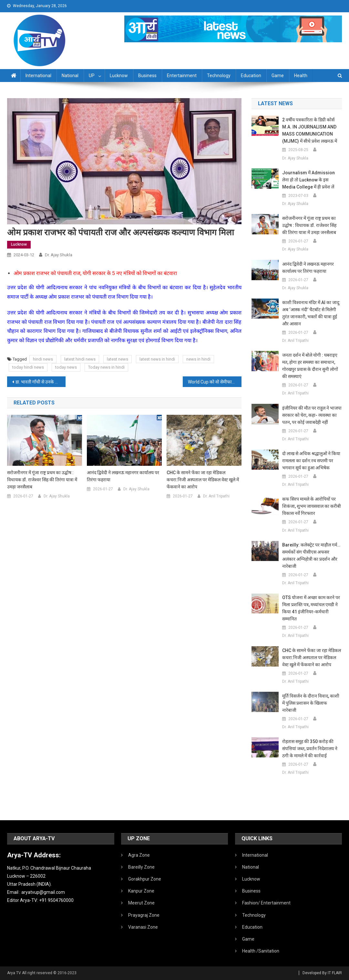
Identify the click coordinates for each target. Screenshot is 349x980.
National (70, 76)
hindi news (43, 359)
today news (66, 367)
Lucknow (119, 76)
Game (278, 76)
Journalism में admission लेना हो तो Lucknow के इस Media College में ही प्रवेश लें (308, 180)
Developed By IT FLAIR (322, 973)
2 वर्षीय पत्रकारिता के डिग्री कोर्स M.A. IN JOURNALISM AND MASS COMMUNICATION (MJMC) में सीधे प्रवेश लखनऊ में (310, 130)
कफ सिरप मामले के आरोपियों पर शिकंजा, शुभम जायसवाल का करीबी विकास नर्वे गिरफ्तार (312, 506)
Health (301, 76)
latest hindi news (80, 359)
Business (147, 76)
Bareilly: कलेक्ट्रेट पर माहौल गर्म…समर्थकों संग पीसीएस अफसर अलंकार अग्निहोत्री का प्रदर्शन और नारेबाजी (311, 556)
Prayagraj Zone (144, 915)
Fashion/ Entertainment (266, 903)
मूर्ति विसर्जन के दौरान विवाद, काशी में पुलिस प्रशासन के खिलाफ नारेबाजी (311, 703)
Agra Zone (139, 855)
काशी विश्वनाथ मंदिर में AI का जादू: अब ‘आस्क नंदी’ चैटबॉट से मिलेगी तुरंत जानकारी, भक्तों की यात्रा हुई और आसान (311, 313)
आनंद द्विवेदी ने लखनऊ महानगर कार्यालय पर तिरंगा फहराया (123, 476)
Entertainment (182, 76)
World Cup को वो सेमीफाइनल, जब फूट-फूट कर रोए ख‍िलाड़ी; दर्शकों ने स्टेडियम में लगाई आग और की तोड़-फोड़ (215, 382)
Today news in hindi (106, 367)
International (38, 76)
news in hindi (198, 359)
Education (251, 76)
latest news (118, 359)
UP (92, 76)
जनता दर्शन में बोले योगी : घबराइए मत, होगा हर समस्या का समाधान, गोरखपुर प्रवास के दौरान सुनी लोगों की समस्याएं (310, 366)
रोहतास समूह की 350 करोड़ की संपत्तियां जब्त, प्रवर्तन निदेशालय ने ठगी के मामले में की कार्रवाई (310, 749)
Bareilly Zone (141, 867)
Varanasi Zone (143, 927)
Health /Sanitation (261, 951)
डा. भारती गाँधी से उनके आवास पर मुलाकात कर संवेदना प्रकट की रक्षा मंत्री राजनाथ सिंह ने (41, 382)
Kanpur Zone (141, 891)
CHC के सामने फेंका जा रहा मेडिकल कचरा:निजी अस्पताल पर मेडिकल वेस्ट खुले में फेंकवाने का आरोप (203, 480)
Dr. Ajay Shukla (59, 255)
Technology (219, 76)
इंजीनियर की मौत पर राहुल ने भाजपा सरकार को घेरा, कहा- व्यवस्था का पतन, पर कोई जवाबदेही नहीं (312, 415)
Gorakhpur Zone (145, 879)
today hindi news (28, 367)
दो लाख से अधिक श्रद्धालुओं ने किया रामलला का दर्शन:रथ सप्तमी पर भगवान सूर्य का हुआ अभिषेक (311, 461)
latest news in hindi (157, 359)
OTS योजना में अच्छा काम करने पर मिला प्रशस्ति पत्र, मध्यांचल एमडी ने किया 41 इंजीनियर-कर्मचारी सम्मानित (311, 608)
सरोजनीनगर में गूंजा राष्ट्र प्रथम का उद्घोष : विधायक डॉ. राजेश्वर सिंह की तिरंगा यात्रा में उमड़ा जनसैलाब (42, 480)
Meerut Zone (141, 903)
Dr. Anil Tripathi (216, 496)
